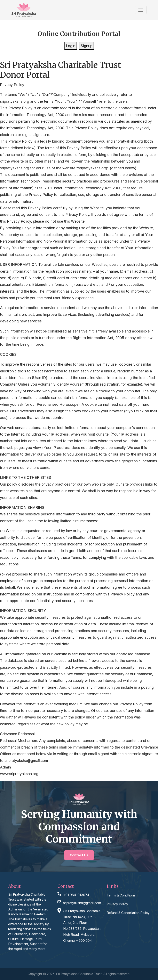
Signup (86, 46)
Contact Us (79, 855)
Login (71, 46)
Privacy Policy (117, 904)
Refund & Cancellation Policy (128, 913)
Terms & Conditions (121, 895)
